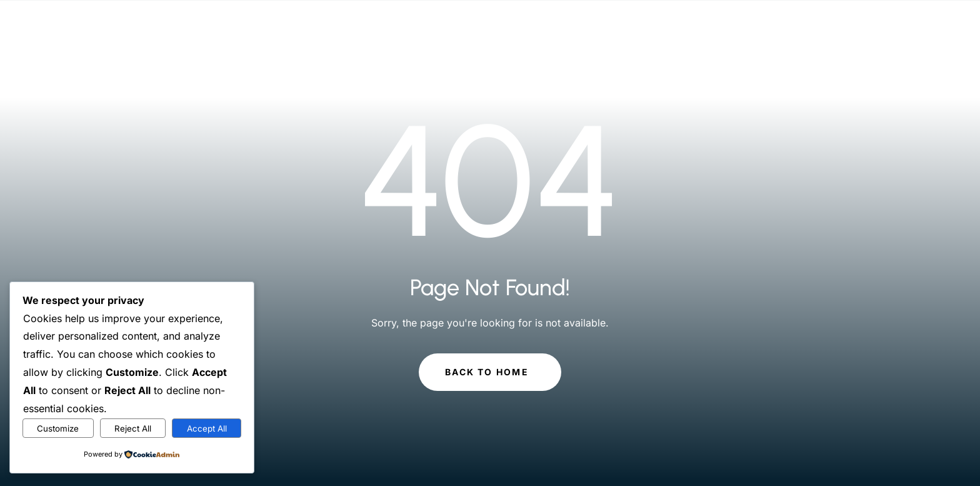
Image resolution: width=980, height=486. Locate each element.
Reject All (133, 428)
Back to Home (487, 372)
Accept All (207, 428)
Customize (58, 428)
